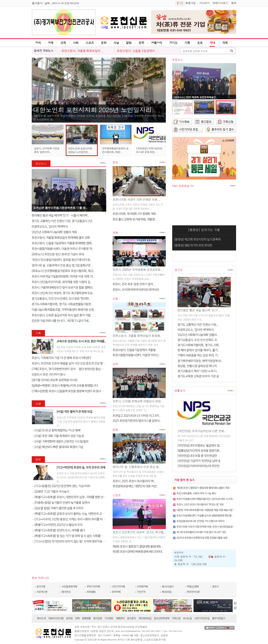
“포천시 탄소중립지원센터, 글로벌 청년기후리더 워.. (62, 260)
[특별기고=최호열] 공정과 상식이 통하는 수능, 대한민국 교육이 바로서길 (75, 514)
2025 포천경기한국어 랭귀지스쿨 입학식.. (137, 421)
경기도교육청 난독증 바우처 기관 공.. (199, 376)
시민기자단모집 (202, 618)
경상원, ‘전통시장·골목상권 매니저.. (198, 366)
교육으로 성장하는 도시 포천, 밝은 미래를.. (81, 341)
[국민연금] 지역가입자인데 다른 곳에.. (201, 431)
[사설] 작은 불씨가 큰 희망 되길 (75, 412)
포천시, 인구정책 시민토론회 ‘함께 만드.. (47, 150)
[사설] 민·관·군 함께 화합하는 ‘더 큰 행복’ (57, 430)
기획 (187, 43)
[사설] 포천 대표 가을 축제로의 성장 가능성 (58, 436)
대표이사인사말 (56, 618)
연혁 (77, 618)
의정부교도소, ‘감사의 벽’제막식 (50, 227)
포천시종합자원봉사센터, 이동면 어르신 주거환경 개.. (62, 249)
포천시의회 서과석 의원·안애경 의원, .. (137, 199)
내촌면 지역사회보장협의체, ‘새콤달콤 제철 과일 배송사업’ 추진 (207, 510)
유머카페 (116, 592)
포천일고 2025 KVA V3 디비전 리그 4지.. (136, 416)
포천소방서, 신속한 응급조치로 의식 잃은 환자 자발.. (62, 315)
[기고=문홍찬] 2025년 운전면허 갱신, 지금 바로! (62, 486)
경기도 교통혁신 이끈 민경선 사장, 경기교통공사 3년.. (63, 221)
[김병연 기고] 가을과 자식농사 (51, 492)
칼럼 (129, 43)
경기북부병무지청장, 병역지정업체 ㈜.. (200, 361)
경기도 (173, 43)
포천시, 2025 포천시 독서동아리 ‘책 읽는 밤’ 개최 (200, 505)
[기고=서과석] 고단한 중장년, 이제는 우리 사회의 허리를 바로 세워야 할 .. (76, 519)
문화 (104, 43)
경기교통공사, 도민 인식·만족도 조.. (198, 340)
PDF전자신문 (193, 592)
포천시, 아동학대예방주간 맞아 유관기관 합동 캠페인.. (63, 288)
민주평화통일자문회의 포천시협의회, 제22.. (115, 150)
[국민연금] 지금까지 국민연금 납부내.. (199, 461)
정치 (38, 43)
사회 (76, 43)
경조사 (215, 587)
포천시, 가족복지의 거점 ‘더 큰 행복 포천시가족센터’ (61, 358)
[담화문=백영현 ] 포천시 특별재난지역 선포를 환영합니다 (65, 386)
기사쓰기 (204, 3)
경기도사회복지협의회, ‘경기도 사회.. (199, 345)
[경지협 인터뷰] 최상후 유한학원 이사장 (54, 380)
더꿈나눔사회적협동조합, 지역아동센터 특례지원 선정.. (63, 310)
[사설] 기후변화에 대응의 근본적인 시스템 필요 (61, 441)
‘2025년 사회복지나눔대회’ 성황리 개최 (54, 232)
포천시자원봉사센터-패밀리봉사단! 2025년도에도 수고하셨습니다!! (210, 499)
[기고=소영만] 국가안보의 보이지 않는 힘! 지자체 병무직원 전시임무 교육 (76, 541)
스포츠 (90, 43)
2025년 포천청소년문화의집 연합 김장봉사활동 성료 (202, 538)
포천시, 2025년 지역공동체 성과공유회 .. (138, 269)
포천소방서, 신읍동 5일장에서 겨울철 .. (135, 350)
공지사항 (41, 587)
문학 (141, 43)
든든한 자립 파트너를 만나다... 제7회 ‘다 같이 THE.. (61, 321)
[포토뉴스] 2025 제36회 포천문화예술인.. (196, 97)
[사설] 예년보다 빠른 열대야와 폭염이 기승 (58, 447)
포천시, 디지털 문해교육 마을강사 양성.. (138, 401)
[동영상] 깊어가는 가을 (204, 230)
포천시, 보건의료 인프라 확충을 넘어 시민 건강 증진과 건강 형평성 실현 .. (74, 363)
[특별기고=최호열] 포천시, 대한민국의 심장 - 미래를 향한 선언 (69, 497)
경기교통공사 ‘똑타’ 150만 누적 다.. (198, 371)
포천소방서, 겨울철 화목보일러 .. (82, 51)
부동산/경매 (193, 587)
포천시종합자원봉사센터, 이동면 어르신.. (136, 355)
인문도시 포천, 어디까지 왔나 (49, 375)
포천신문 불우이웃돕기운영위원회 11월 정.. (60, 208)
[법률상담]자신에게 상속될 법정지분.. (199, 451)
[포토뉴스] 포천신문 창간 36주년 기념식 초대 (58, 254)
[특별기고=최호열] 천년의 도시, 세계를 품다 (59, 530)
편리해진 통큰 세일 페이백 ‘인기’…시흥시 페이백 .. (60, 216)
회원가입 (191, 3)
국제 (225, 43)
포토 (200, 43)
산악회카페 (142, 587)
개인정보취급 (145, 618)
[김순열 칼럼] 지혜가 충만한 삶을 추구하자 (58, 508)
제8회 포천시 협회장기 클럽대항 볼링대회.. (137, 547)
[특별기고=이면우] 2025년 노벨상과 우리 (58, 525)
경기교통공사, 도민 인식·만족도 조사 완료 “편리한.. (61, 299)
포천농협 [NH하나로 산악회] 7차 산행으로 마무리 (200, 521)
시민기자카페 (118, 587)
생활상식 (157, 43)
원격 (234, 3)
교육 (63, 43)
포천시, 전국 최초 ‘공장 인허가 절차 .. (134, 284)
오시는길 (187, 618)
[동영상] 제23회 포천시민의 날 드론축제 (197, 239)
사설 (116, 43)
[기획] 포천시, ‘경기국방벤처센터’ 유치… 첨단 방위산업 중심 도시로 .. (71, 369)
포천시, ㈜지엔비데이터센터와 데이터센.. (136, 290)
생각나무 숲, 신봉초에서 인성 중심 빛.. (136, 467)
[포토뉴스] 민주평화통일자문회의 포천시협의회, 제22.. (63, 271)
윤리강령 (98, 618)
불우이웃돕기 (219, 618)
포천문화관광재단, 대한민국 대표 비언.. (135, 486)
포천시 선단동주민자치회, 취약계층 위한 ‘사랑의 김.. (62, 282)
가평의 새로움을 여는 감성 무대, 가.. (198, 355)
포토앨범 (91, 592)
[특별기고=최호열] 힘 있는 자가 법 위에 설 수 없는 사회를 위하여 (71, 536)
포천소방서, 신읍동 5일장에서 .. (137, 51)
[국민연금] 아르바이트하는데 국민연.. (199, 466)
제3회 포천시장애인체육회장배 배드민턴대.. (138, 552)
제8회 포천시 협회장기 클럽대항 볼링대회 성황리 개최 (203, 488)
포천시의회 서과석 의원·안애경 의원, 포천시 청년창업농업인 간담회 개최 (212, 527)
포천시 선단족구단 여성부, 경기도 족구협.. (139, 532)
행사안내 (66, 592)
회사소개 (41, 618)
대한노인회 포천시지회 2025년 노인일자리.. (95, 110)
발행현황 (86, 618)
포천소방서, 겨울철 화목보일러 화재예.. (137, 336)
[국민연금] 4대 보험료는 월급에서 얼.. (199, 446)
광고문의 (131, 618)
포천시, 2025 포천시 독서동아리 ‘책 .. (134, 481)
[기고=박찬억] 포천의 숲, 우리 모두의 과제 (81, 467)
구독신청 (176, 618)
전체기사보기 (220, 3)
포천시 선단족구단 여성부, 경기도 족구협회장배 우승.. (63, 293)
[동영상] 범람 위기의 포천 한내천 (193, 245)
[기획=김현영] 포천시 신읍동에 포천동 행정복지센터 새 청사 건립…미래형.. (75, 391)
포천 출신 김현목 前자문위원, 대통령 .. (135, 219)
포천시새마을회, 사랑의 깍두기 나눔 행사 (196, 493)
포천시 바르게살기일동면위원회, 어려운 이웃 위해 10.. (63, 276)
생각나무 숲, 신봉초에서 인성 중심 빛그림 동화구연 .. (62, 265)
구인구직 (141, 592)
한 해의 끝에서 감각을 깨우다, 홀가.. (198, 350)
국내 (212, 43)
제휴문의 (120, 618)
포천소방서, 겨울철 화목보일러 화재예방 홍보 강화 (61, 238)
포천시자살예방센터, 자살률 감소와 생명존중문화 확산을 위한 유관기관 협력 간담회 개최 (219, 516)
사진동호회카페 (69, 587)
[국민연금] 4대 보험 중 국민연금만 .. (198, 456)
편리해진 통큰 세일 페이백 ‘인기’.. (199, 310)
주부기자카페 (93, 587)
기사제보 (109, 618)
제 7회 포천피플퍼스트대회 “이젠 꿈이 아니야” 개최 (201, 532)
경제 (51, 43)
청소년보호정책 (162, 618)
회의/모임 (167, 592)
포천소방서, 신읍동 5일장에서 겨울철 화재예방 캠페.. (62, 243)
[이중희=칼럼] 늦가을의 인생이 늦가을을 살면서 (61, 503)
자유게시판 (42, 592)
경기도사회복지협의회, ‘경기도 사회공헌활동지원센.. (62, 304)
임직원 (69, 618)
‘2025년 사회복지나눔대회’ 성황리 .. (198, 335)
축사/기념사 (168, 587)
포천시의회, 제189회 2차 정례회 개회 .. (135, 214)
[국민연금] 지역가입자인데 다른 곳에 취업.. (149, 150)
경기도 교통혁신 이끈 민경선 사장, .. (198, 325)
